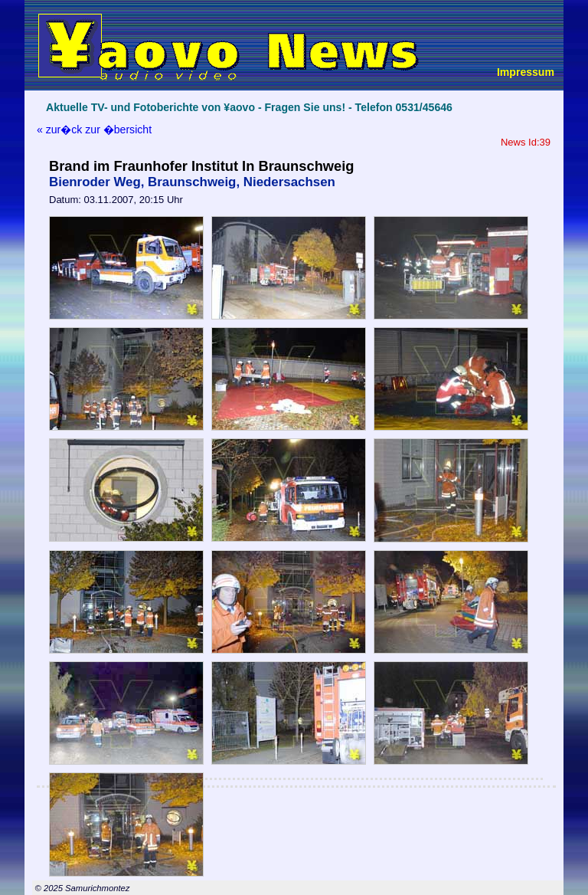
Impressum (526, 72)
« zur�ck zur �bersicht (94, 129)
